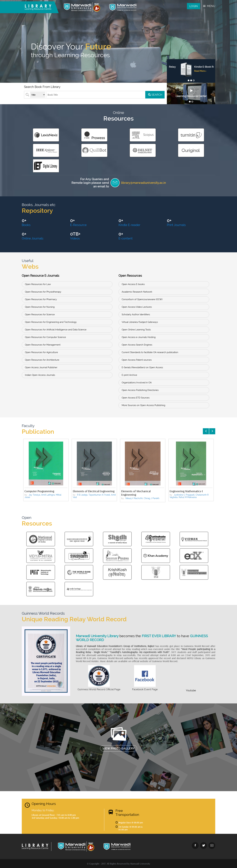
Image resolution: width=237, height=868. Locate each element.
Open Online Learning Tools (136, 330)
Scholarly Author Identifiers (136, 314)
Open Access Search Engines (137, 345)
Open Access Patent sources (137, 360)
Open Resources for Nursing (40, 307)
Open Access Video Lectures (137, 307)
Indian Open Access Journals (40, 375)
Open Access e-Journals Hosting (139, 337)
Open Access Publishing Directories (140, 390)
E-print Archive (129, 375)
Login (194, 6)
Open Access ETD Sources (136, 398)
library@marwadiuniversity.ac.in (144, 183)
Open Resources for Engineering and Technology (51, 322)
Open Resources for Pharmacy (41, 299)
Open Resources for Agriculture (41, 352)
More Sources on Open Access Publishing (143, 405)
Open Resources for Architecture (42, 360)
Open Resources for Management (43, 345)
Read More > (190, 74)
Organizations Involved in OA (137, 383)
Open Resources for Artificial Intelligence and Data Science (56, 330)
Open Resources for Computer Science (45, 337)
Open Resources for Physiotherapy (43, 292)
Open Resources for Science (40, 314)
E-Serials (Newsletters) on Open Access (142, 367)
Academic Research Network (137, 292)
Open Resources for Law (38, 284)
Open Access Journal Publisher (41, 367)
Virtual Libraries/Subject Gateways (140, 322)
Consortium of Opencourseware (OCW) (142, 299)
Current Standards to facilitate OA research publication (150, 352)
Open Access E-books (133, 284)
